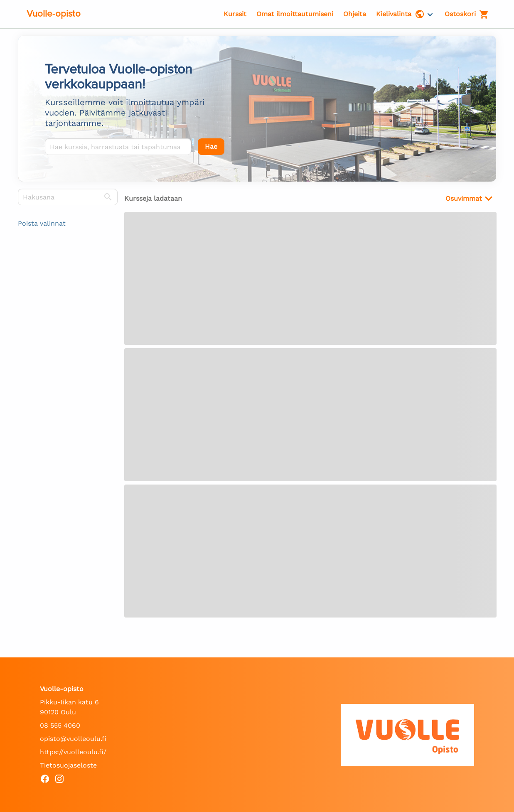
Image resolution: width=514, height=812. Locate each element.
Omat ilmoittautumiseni (295, 14)
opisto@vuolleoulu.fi (73, 739)
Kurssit (235, 14)
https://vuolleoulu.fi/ (73, 752)
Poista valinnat (42, 223)
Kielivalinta (400, 14)
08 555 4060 (60, 725)
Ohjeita (355, 14)
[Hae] (211, 147)
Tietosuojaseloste (68, 765)
